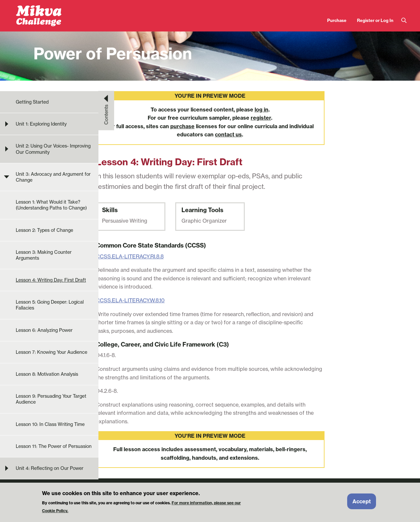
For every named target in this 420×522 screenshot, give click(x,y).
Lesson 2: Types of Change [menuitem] (44, 230)
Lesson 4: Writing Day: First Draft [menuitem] (51, 280)
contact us (228, 134)
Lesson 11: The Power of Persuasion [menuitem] (54, 446)
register (261, 118)
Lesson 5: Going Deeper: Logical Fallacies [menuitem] (50, 305)
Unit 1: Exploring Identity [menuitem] (41, 124)
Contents (106, 114)
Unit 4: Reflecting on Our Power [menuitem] (50, 468)
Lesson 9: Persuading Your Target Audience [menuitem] (51, 399)
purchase (182, 126)
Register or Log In (375, 20)
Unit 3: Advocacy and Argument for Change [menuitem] (53, 177)
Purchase (337, 20)
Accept (362, 504)
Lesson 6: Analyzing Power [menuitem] (44, 330)
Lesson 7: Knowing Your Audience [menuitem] (52, 352)
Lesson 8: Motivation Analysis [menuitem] (47, 374)
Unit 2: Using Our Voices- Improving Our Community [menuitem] (53, 149)
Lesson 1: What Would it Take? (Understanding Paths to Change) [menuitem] (51, 205)
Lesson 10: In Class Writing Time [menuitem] (50, 424)
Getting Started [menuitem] (32, 102)
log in (262, 110)
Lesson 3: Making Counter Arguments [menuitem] (44, 255)
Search (404, 20)
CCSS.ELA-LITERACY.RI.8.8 (130, 256)
